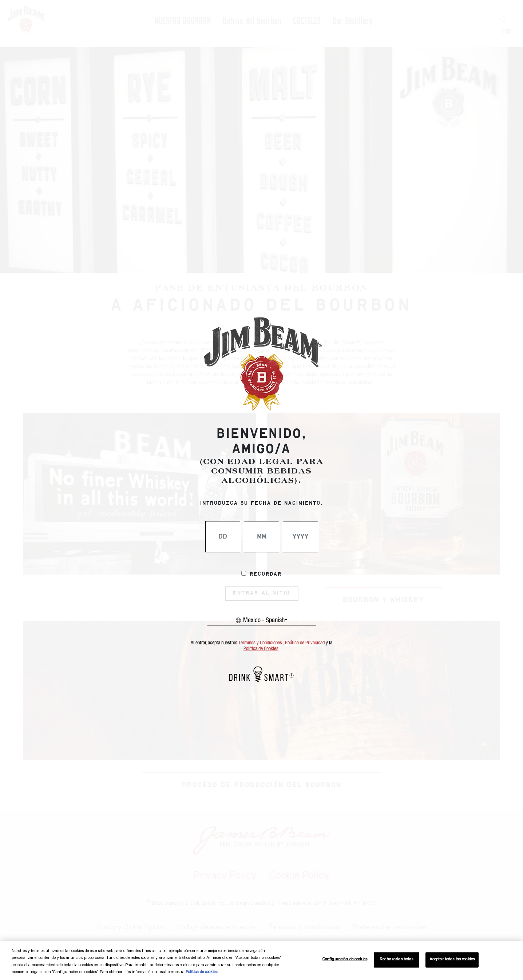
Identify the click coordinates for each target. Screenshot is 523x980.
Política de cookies (201, 973)
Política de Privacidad (305, 643)
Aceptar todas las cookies (452, 960)
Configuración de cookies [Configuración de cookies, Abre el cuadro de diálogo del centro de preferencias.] (345, 960)
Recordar (266, 574)
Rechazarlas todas (396, 960)
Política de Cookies (261, 649)
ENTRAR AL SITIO (262, 593)
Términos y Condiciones (260, 643)
